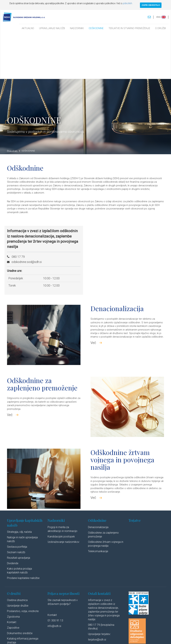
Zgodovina (13, 571)
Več (93, 297)
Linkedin (136, 638)
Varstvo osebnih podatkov (66, 638)
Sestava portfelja (17, 501)
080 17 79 (18, 211)
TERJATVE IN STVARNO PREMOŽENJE (129, 28)
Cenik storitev (15, 608)
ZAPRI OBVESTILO (151, 5)
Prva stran (14, 105)
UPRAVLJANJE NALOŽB (52, 28)
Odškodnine (97, 475)
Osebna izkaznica (17, 554)
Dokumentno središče (20, 587)
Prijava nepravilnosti (64, 548)
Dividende (13, 517)
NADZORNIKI (77, 28)
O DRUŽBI (160, 28)
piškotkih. (128, 3)
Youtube (150, 638)
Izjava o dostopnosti (109, 638)
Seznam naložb (16, 506)
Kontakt (12, 576)
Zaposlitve (13, 582)
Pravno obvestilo (44, 638)
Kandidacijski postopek (61, 491)
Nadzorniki (56, 475)
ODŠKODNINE (96, 28)
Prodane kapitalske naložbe (23, 532)
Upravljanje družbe (18, 560)
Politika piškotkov (89, 638)
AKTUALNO (28, 28)
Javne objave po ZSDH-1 (22, 602)
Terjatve (135, 475)
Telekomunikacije (98, 506)
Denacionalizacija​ (98, 481)
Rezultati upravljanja (19, 512)
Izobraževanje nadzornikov (63, 496)
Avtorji (124, 638)
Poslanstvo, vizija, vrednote (23, 565)
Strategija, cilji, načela (19, 486)
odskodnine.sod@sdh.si (27, 216)
